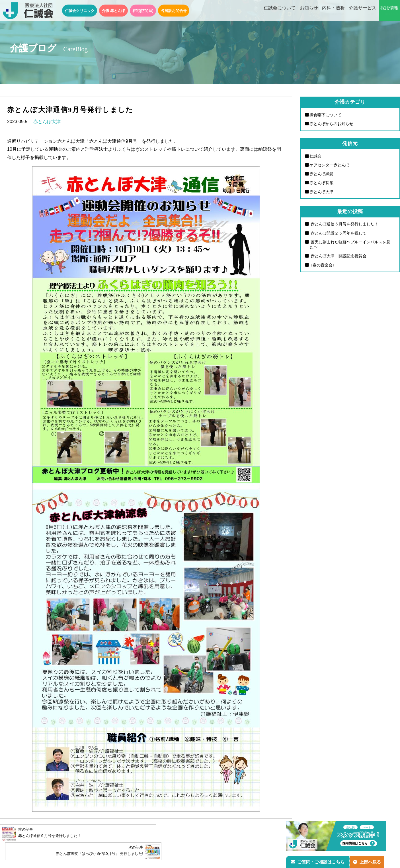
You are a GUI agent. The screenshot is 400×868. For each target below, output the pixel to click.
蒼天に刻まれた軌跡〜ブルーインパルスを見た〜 (350, 245)
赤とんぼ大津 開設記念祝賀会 (338, 257)
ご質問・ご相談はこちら (318, 861)
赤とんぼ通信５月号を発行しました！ (344, 225)
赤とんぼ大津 (47, 122)
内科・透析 (333, 11)
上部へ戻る (368, 861)
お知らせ (309, 11)
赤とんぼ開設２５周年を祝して (338, 234)
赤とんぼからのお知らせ (332, 124)
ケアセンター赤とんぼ (330, 165)
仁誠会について (280, 11)
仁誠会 (316, 156)
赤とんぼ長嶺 (322, 183)
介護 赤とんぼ (114, 11)
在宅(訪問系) (143, 11)
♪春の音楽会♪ (322, 266)
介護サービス (363, 11)
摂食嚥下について (326, 115)
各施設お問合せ (174, 11)
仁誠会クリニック (80, 11)
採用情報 (389, 11)
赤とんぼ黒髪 (322, 174)
